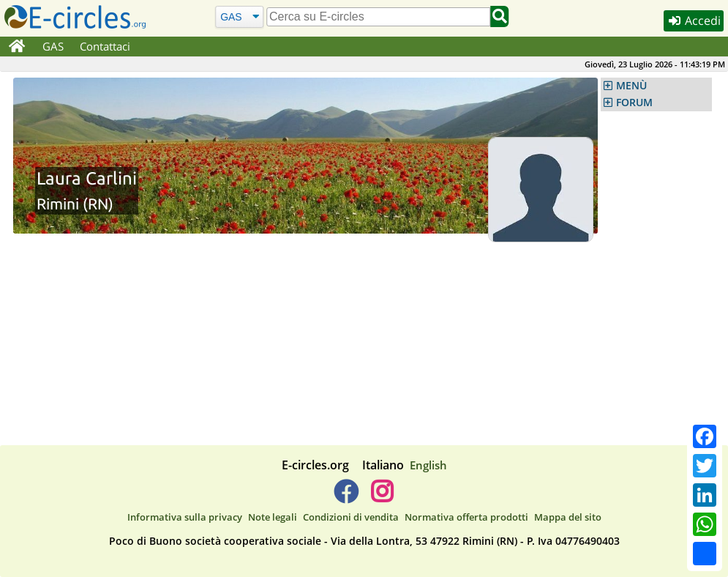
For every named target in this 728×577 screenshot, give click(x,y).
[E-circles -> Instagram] (382, 497)
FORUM (634, 103)
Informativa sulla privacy (185, 517)
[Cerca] (240, 16)
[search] (379, 17)
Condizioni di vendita (351, 517)
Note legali (273, 517)
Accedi (693, 21)
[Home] (17, 47)
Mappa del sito (568, 517)
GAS (53, 46)
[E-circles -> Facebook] (346, 497)
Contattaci (105, 46)
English (428, 465)
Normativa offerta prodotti (466, 517)
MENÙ (631, 86)
